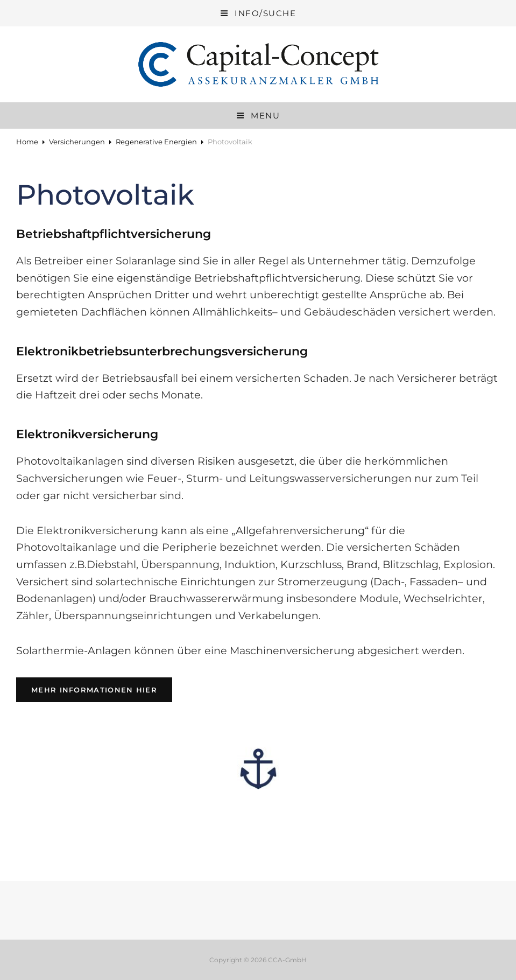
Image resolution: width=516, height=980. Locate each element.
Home (27, 142)
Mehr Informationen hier (102, 689)
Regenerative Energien (156, 142)
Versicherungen (77, 142)
